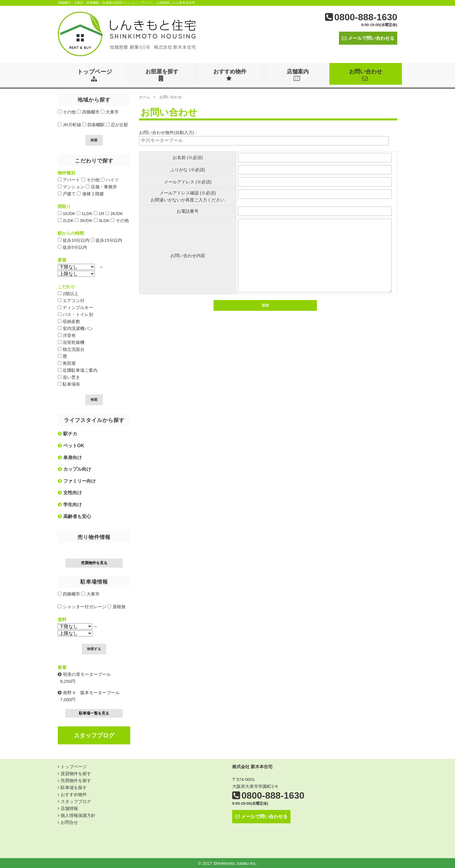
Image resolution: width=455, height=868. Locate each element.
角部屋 (67, 363)
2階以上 (68, 293)
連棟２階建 (90, 193)
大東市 (110, 112)
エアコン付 (71, 300)
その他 (67, 112)
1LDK (85, 213)
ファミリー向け (77, 481)
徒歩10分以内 (74, 240)
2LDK (66, 220)
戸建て (67, 193)
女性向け (70, 492)
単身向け (70, 457)
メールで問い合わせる (368, 38)
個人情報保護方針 (78, 815)
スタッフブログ (94, 735)
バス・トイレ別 (75, 314)
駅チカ (67, 433)
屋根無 (116, 606)
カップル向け (74, 469)
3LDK (102, 220)
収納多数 (69, 321)
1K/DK (67, 213)
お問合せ (69, 822)
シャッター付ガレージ (82, 606)
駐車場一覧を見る (94, 713)
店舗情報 (69, 808)
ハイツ (110, 179)
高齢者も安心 (74, 516)
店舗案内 (298, 75)
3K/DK (84, 220)
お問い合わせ (366, 75)
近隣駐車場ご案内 (78, 370)
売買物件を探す (76, 780)
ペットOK (71, 445)
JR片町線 (69, 124)
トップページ (95, 75)
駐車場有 (69, 384)
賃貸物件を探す (76, 773)
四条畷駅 (94, 124)
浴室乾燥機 (71, 342)
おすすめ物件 (230, 75)
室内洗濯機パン (75, 328)
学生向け (70, 504)
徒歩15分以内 (106, 240)
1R (99, 213)
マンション (71, 186)
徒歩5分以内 (72, 247)
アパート (69, 179)
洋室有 (67, 335)
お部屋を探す (162, 75)
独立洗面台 (71, 349)
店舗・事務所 (101, 186)
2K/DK (114, 213)
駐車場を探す (74, 787)
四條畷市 (88, 112)
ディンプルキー (75, 307)
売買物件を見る (94, 563)
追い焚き (69, 377)
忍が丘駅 (117, 124)
